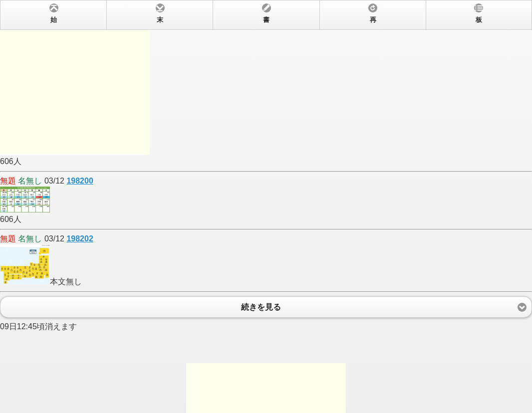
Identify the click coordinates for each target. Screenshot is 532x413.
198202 (80, 239)
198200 (80, 181)
